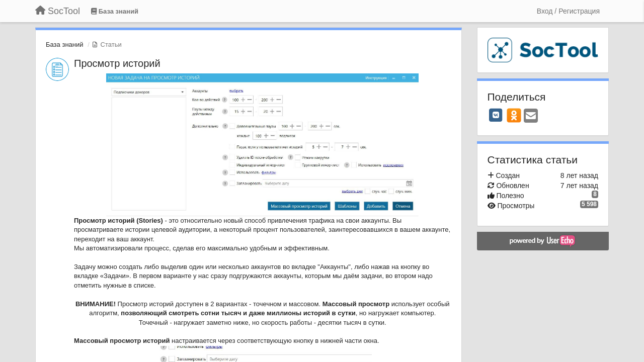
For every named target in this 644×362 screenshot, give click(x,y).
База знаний (65, 44)
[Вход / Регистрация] (568, 11)
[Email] (531, 116)
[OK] (514, 115)
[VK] (496, 115)
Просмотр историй (117, 63)
